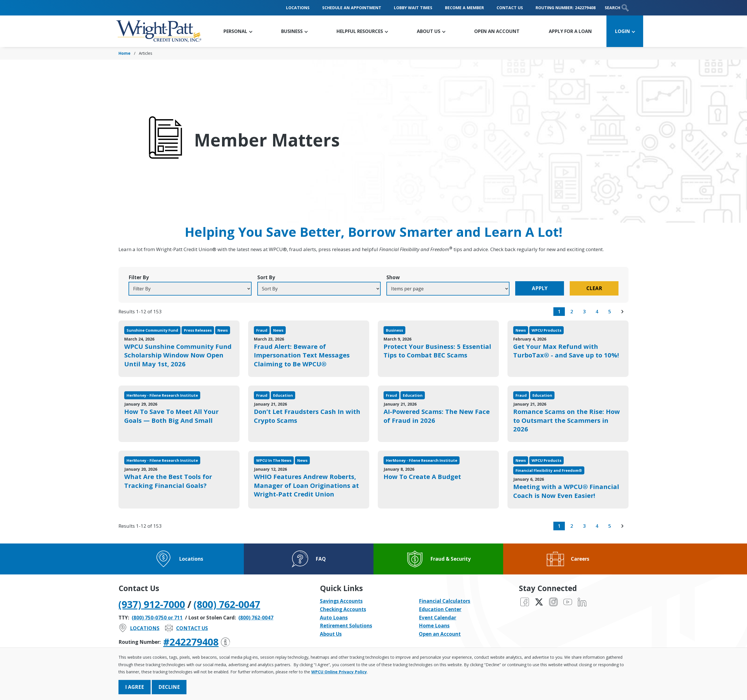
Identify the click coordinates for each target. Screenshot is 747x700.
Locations (298, 8)
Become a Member (464, 8)
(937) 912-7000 (152, 604)
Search (617, 8)
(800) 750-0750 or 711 (157, 618)
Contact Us (510, 8)
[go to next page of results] (622, 312)
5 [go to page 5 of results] (610, 311)
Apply (540, 288)
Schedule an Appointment (352, 8)
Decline (169, 687)
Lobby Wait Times (413, 8)
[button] (238, 31)
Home (124, 53)
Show (393, 277)
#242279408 (197, 642)
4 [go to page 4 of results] (597, 311)
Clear (594, 288)
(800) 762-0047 (227, 604)
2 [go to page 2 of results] (572, 311)
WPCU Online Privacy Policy (339, 672)
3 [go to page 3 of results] (584, 311)
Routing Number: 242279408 (566, 8)
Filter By (139, 277)
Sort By (266, 277)
